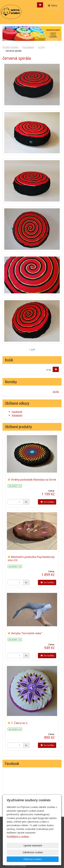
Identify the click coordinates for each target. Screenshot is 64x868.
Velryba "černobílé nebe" (27, 633)
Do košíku (47, 502)
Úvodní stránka (10, 47)
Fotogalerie (28, 47)
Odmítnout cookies (33, 852)
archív (56, 392)
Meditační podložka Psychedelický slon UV (31, 558)
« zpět (32, 349)
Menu (52, 5)
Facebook (17, 412)
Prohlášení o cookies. (18, 836)
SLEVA (41, 47)
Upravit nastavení (33, 845)
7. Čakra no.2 (19, 723)
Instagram (17, 415)
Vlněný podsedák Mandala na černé (33, 480)
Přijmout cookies (33, 859)
